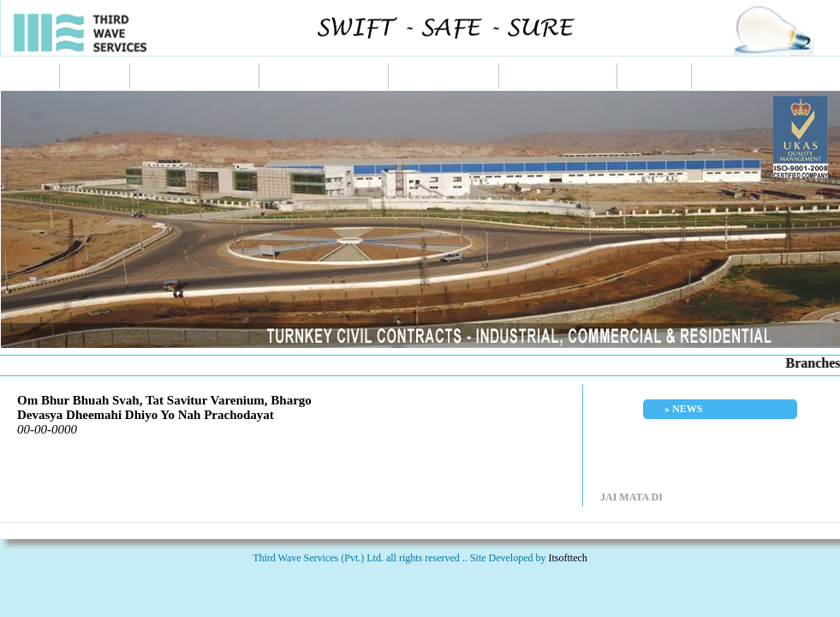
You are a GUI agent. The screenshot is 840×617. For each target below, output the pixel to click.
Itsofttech (568, 558)
